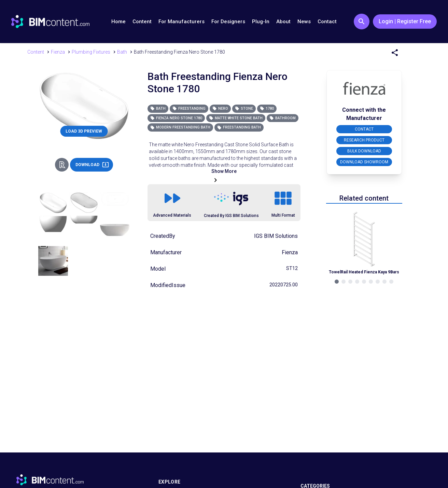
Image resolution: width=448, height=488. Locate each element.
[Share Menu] (395, 53)
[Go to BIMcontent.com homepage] (50, 22)
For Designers (228, 22)
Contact (327, 22)
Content (142, 22)
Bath (158, 109)
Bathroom (283, 118)
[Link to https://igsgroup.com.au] (231, 199)
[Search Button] (362, 22)
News (304, 22)
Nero (220, 109)
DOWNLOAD (92, 165)
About (283, 22)
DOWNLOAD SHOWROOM (364, 162)
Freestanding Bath (239, 127)
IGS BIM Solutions (276, 236)
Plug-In (261, 22)
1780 (267, 109)
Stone (244, 109)
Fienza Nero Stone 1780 (176, 118)
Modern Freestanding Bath (180, 127)
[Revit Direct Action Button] (62, 165)
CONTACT (364, 129)
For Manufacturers (181, 22)
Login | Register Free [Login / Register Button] (405, 21)
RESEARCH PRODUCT (364, 140)
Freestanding (189, 109)
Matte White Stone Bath (236, 118)
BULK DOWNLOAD (364, 151)
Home (118, 22)
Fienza (290, 252)
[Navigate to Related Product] (364, 242)
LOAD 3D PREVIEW (84, 131)
